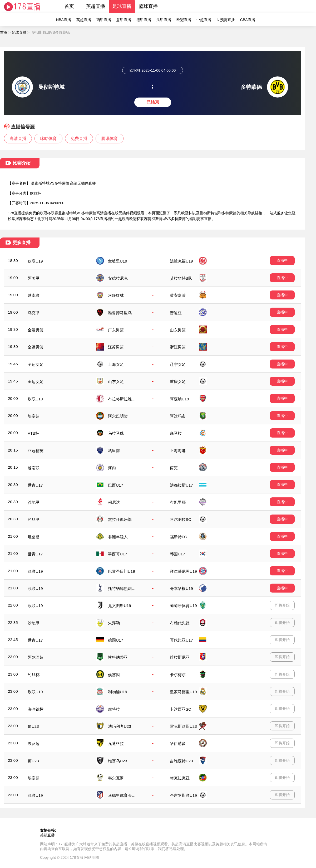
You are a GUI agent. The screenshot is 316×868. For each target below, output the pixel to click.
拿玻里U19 (118, 261)
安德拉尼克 (118, 278)
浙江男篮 (178, 347)
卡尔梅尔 (178, 675)
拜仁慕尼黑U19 (183, 571)
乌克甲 (34, 313)
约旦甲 (34, 519)
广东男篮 (116, 330)
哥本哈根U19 (181, 588)
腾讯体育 (110, 139)
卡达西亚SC (181, 709)
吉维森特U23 (181, 761)
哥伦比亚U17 (181, 640)
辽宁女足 (178, 364)
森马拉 (176, 433)
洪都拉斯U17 (181, 485)
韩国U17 (177, 554)
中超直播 (204, 20)
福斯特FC (178, 537)
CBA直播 (248, 20)
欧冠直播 (184, 20)
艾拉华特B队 (181, 278)
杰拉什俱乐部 (120, 519)
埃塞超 (34, 416)
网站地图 (92, 857)
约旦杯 (34, 675)
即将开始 (282, 605)
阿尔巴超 (36, 657)
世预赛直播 (226, 20)
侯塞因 (114, 675)
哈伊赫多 (178, 743)
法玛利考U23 (120, 726)
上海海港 (178, 451)
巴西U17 (116, 485)
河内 (112, 468)
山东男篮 (178, 330)
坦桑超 (34, 537)
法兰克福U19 (181, 261)
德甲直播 (144, 20)
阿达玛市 (178, 416)
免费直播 (79, 139)
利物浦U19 (118, 692)
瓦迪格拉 (116, 743)
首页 (69, 6)
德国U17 (116, 640)
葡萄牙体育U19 (183, 606)
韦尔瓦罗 (116, 778)
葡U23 (33, 726)
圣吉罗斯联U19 (183, 795)
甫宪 (174, 468)
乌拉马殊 (116, 433)
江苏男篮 (116, 347)
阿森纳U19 (179, 399)
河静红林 (116, 295)
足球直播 (122, 6)
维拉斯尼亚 (180, 657)
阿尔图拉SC (181, 519)
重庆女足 (178, 382)
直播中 (282, 260)
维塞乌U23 (118, 761)
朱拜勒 (114, 623)
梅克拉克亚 (180, 778)
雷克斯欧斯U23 (183, 726)
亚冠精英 (36, 451)
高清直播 (18, 139)
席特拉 (114, 709)
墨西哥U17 (118, 554)
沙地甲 (34, 502)
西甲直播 (104, 20)
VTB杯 (33, 433)
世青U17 (35, 485)
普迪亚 (176, 313)
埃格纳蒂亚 (118, 657)
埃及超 (34, 743)
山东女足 (116, 382)
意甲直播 (124, 20)
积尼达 (114, 502)
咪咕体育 (48, 139)
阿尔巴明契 (118, 416)
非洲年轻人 (118, 537)
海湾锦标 (36, 709)
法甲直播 (164, 20)
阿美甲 (34, 278)
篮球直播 (148, 6)
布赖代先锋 (180, 623)
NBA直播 (64, 20)
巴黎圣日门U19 (122, 571)
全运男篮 (36, 330)
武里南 (114, 451)
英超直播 (96, 6)
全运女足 (36, 364)
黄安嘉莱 (178, 295)
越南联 (34, 295)
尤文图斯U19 (120, 606)
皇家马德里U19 (183, 692)
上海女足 (116, 364)
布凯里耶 (178, 502)
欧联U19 (35, 261)
